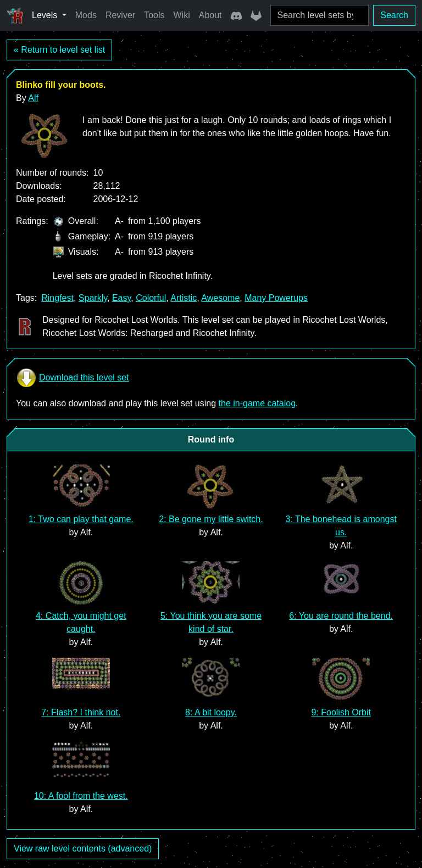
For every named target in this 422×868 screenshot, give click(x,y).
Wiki (182, 15)
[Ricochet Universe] (15, 15)
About (210, 15)
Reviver (120, 15)
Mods (86, 15)
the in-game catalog (257, 403)
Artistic (184, 298)
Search (394, 15)
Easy (121, 298)
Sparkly (93, 298)
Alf (33, 98)
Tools (154, 15)
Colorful (151, 298)
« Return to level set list (59, 50)
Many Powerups (276, 298)
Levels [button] (46, 15)
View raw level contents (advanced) (83, 849)
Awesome (220, 298)
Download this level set (73, 378)
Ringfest (57, 298)
